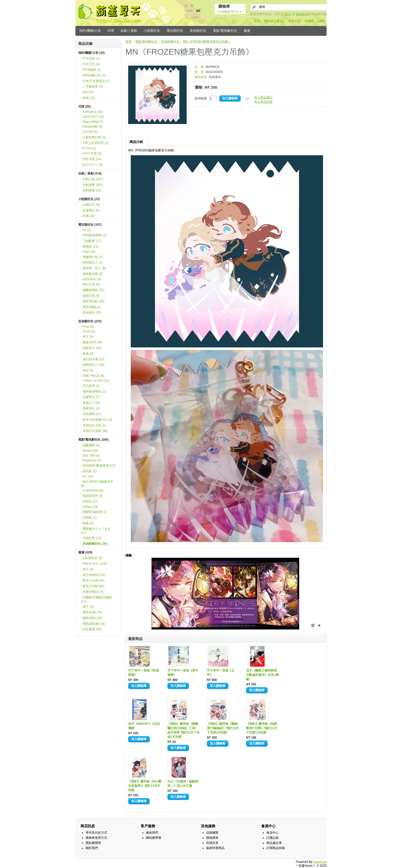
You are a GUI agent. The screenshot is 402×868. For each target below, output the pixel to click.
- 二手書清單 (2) (92, 87)
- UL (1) (86, 230)
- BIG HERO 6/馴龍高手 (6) (97, 484)
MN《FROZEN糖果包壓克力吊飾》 (207, 42)
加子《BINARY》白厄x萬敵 (144, 726)
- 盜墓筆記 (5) (90, 210)
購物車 (309, 21)
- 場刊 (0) (87, 92)
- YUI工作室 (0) (91, 153)
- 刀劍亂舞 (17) (91, 241)
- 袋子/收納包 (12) (93, 575)
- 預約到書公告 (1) (93, 75)
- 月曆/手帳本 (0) (92, 592)
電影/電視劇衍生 (225, 31)
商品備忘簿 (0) (274, 21)
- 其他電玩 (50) (91, 313)
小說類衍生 (152, 31)
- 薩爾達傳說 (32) (93, 290)
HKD (196, 17)
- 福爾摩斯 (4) (90, 445)
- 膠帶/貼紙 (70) (91, 612)
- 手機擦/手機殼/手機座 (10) (96, 600)
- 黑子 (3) (87, 337)
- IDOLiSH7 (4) (91, 279)
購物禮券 (212, 838)
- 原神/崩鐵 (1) (91, 307)
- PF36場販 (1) (91, 70)
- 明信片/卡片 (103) (94, 564)
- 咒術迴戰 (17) (91, 414)
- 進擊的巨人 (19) (93, 365)
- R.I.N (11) (88, 148)
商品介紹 (136, 142)
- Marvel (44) (89, 451)
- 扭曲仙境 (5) (90, 296)
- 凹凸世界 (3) (90, 386)
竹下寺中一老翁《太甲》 (221, 673)
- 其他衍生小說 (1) (93, 425)
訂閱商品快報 (276, 848)
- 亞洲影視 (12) (91, 538)
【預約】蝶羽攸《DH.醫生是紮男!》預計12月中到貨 (145, 786)
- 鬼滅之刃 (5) (90, 403)
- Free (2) (87, 327)
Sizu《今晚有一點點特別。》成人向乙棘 (183, 784)
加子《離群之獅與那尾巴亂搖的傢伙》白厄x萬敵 (262, 675)
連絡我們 (152, 833)
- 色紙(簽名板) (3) (93, 624)
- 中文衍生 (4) (90, 64)
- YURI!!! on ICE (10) (95, 381)
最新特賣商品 (215, 848)
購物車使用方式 (96, 838)
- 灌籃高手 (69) (91, 348)
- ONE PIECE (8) (92, 376)
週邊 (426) (85, 552)
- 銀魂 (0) (87, 354)
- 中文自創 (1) (90, 58)
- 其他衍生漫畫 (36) (94, 431)
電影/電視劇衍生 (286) (93, 440)
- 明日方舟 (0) (90, 284)
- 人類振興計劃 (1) (93, 137)
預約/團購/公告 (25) (91, 53)
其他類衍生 (198, 31)
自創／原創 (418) (90, 173)
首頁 (257, 21)
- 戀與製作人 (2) (92, 263)
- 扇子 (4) (87, 607)
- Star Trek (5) (90, 456)
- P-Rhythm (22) (92, 112)
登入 (288, 14)
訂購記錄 (273, 838)
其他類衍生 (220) (90, 321)
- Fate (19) (88, 252)
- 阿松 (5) (87, 370)
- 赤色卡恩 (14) (91, 159)
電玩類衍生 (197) (90, 225)
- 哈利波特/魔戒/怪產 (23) (98, 466)
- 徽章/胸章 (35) (91, 618)
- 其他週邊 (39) (91, 629)
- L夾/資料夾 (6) (91, 558)
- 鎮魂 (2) (87, 523)
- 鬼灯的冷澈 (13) (93, 359)
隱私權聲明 (93, 843)
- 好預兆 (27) (89, 501)
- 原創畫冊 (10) (91, 190)
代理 (111, 31)
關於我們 (92, 848)
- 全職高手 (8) (90, 205)
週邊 (247, 31)
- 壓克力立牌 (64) (93, 581)
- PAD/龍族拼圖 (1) (94, 235)
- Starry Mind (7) (92, 122)
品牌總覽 (212, 833)
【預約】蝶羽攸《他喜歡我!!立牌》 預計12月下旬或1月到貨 (262, 728)
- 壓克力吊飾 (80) (93, 586)
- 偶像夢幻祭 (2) (92, 257)
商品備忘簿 (274, 843)
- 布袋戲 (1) (89, 518)
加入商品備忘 (263, 97)
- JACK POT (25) (92, 117)
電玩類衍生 (175, 31)
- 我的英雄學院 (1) (93, 391)
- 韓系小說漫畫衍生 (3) (96, 420)
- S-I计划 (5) (89, 132)
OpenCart (320, 862)
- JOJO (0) (88, 332)
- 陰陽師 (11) (89, 246)
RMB (189, 11)
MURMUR (213, 67)
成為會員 (302, 14)
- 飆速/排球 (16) (91, 342)
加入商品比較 (263, 102)
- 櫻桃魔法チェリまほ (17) (96, 531)
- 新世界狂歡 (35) (93, 301)
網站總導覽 (154, 838)
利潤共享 (212, 843)
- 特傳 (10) (88, 216)
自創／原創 (129, 31)
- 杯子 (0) (87, 569)
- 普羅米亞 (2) (90, 408)
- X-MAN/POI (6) (92, 491)
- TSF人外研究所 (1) (95, 143)
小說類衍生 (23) (89, 199)
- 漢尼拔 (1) (89, 471)
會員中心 (294, 21)
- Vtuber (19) (89, 507)
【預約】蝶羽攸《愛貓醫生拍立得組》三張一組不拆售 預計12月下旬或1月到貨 (183, 730)
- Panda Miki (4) (92, 127)
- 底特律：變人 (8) (93, 268)
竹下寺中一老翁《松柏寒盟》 (144, 673)
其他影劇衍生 (170, 42)
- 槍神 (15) (88, 98)
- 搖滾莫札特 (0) (92, 496)
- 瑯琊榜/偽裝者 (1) (94, 512)
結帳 (321, 21)
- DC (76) (87, 477)
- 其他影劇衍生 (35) (94, 544)
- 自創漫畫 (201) (92, 185)
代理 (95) (84, 107)
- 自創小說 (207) (92, 179)
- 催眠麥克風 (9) (92, 274)
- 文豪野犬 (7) (90, 397)
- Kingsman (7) (91, 460)
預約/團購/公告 (90, 31)
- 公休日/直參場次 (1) (95, 81)
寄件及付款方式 (96, 833)
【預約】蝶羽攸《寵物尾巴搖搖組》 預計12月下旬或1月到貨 (223, 728)
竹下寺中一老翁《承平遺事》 (183, 673)
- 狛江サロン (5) (92, 165)
